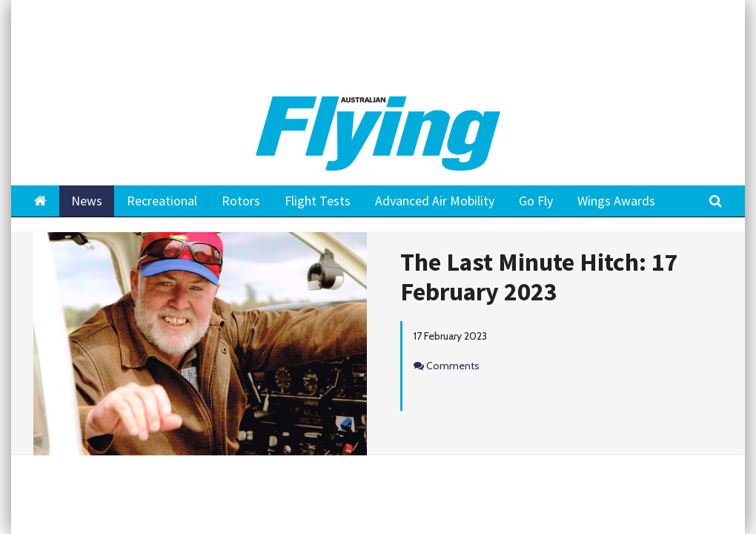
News (87, 201)
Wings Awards (616, 201)
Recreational (162, 201)
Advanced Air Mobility (435, 201)
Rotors (241, 201)
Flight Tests (318, 201)
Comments (453, 366)
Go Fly (536, 201)
